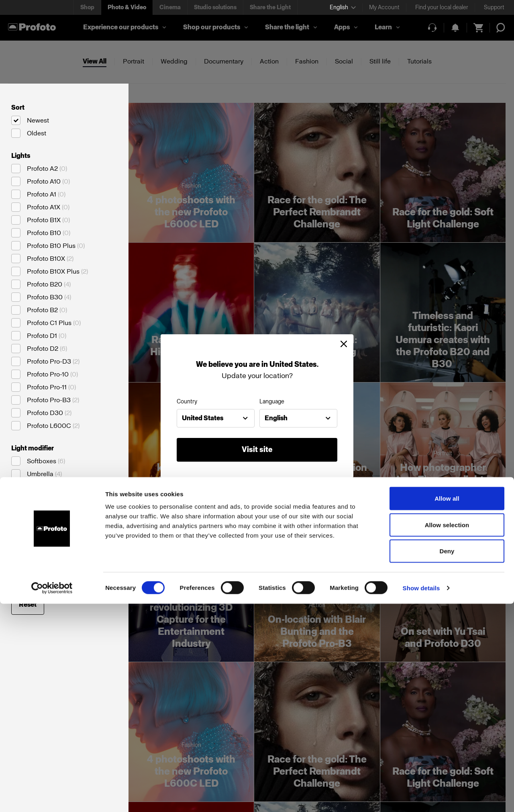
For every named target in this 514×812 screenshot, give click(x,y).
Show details (421, 796)
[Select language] (343, 7)
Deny (447, 759)
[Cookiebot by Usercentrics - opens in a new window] (52, 796)
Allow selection (447, 733)
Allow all (447, 707)
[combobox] (216, 418)
